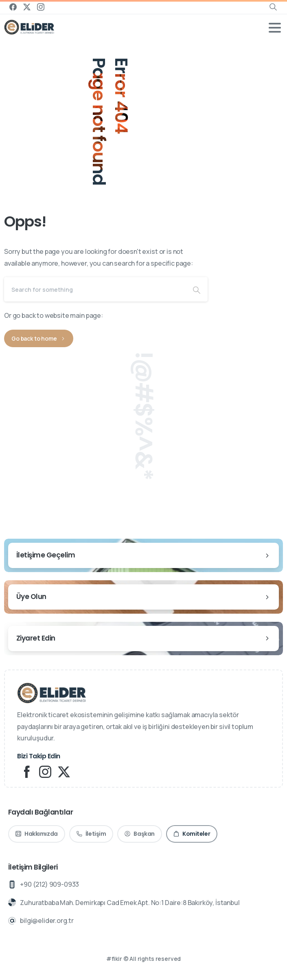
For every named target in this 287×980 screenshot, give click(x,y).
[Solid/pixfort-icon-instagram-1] (45, 771)
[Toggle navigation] (275, 28)
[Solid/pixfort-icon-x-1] (64, 771)
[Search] (95, 289)
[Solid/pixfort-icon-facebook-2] (26, 771)
